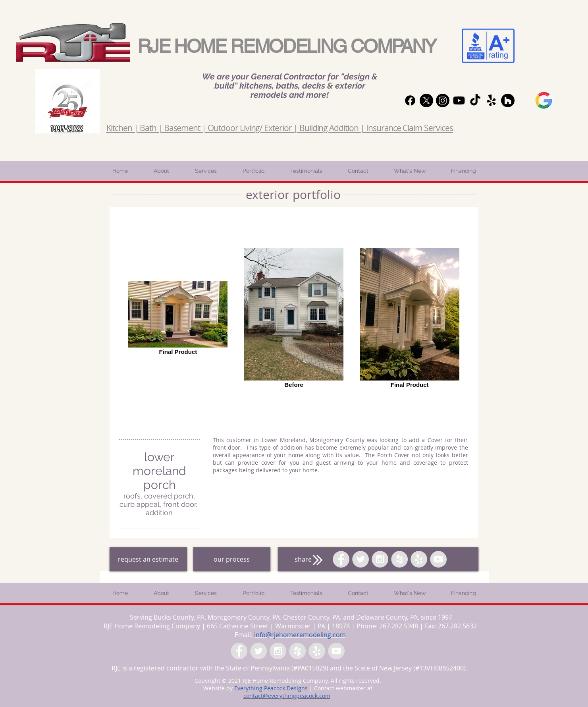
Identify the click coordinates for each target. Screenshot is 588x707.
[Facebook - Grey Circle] (341, 559)
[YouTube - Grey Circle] (438, 559)
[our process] (232, 559)
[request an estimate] (148, 559)
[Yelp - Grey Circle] (419, 559)
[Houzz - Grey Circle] (399, 559)
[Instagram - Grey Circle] (380, 559)
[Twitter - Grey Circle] (361, 559)
